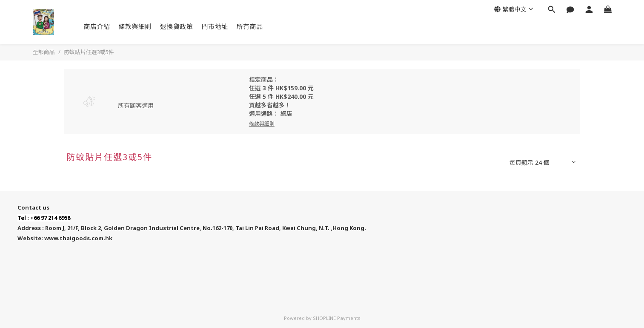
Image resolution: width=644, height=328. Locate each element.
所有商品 (250, 26)
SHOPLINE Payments (337, 318)
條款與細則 (135, 26)
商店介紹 (97, 26)
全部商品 (44, 52)
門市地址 (215, 26)
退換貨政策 (177, 26)
